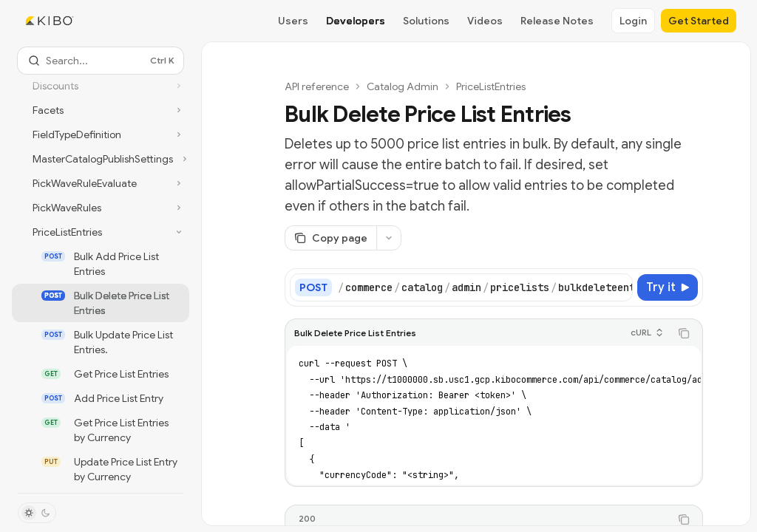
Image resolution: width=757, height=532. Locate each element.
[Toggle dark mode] (37, 513)
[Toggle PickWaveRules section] (101, 208)
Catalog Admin (403, 86)
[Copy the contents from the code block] (684, 333)
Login (633, 21)
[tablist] (478, 519)
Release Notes (557, 21)
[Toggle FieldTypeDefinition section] (101, 134)
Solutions (426, 21)
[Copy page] (330, 238)
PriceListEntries (491, 86)
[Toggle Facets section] (101, 110)
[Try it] (668, 287)
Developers (356, 21)
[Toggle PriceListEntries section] (101, 232)
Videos (485, 21)
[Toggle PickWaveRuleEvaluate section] (101, 183)
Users (293, 21)
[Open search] (101, 61)
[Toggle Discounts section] (101, 86)
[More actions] (389, 238)
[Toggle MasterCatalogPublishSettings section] (101, 159)
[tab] (307, 519)
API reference (317, 86)
